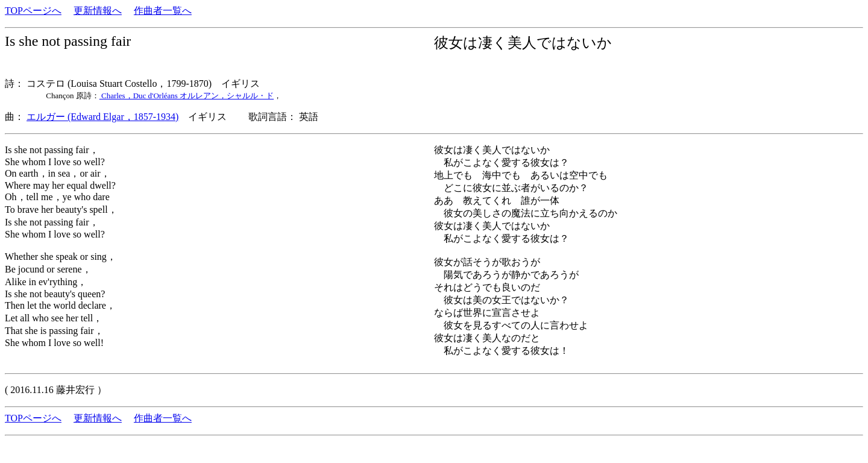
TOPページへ (33, 11)
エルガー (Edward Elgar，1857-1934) (102, 117)
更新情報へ (98, 11)
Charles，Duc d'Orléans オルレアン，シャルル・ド (187, 96)
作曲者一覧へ (163, 11)
